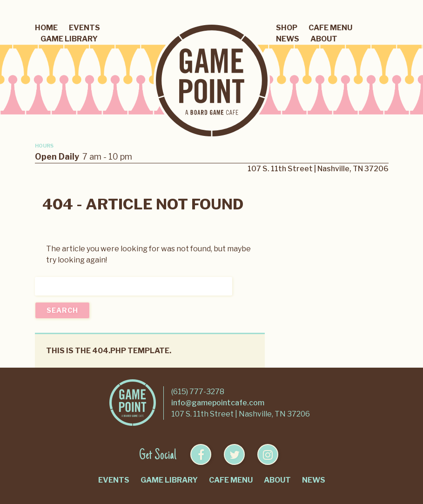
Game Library (69, 39)
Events (84, 28)
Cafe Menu (330, 28)
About (324, 39)
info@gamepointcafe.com (218, 403)
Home (46, 28)
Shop (287, 28)
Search (62, 310)
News (288, 39)
